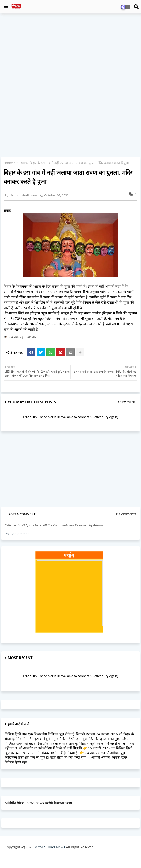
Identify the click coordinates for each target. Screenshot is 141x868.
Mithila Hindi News (50, 847)
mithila (21, 163)
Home (8, 163)
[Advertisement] (70, 52)
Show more (126, 402)
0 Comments (126, 514)
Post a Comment (18, 534)
